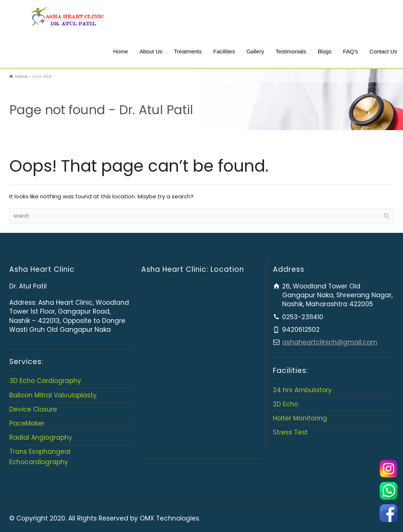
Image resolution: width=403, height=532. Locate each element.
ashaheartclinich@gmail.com (330, 342)
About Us (151, 51)
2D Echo (285, 404)
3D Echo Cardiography (45, 381)
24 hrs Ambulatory (302, 390)
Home (120, 51)
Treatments (188, 51)
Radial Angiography (41, 437)
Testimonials (291, 51)
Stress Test (290, 432)
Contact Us (383, 51)
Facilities (224, 51)
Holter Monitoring (300, 418)
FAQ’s (351, 51)
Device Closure (33, 409)
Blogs (325, 51)
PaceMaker (27, 423)
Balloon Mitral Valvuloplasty (53, 395)
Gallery (255, 51)
